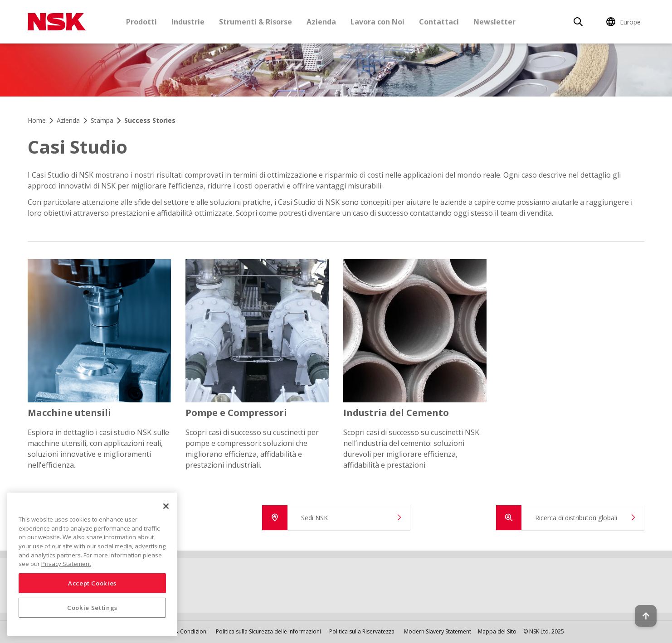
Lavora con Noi (377, 22)
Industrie (188, 22)
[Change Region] (625, 22)
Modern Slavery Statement (438, 631)
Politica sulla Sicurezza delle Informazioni (268, 631)
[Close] (166, 506)
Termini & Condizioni (181, 631)
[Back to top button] (643, 610)
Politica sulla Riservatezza (362, 631)
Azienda (321, 22)
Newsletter (494, 22)
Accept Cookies (92, 583)
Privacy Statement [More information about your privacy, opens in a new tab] (66, 564)
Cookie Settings (92, 608)
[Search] (578, 22)
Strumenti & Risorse (256, 22)
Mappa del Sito (497, 631)
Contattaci (439, 22)
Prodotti (141, 22)
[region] (92, 564)
